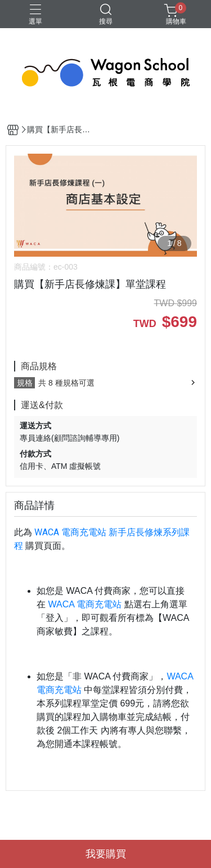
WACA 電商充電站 (70, 532)
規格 (25, 383)
